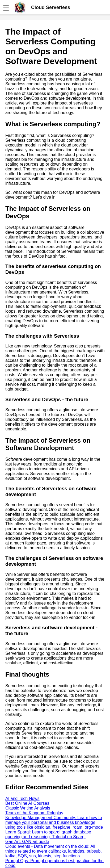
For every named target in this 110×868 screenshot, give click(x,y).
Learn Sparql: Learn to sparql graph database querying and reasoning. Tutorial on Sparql (48, 834)
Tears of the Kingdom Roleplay (34, 813)
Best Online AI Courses (27, 803)
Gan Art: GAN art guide (27, 842)
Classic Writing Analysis (28, 808)
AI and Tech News (22, 798)
